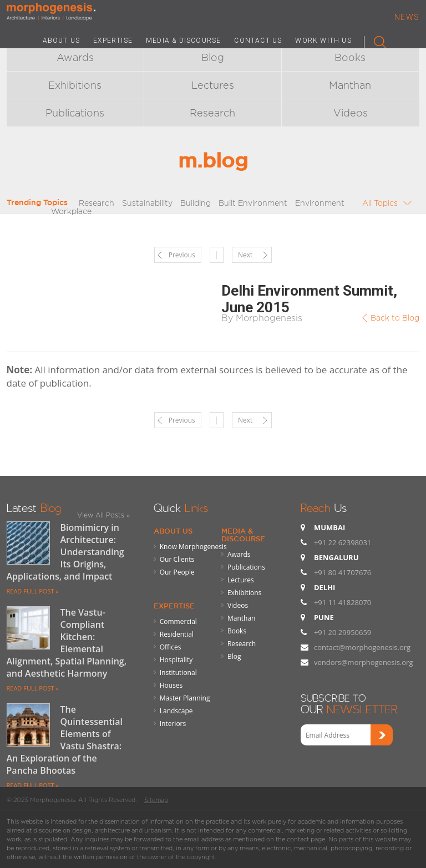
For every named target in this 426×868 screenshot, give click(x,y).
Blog (213, 57)
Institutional (178, 672)
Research (212, 113)
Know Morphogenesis (193, 547)
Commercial (178, 621)
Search (375, 40)
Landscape (176, 711)
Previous (182, 255)
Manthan (350, 85)
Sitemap (156, 800)
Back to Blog (395, 318)
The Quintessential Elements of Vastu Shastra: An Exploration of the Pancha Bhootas (65, 740)
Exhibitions (75, 85)
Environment (320, 203)
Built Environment (253, 203)
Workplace (71, 211)
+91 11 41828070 (343, 602)
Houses (171, 685)
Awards (75, 57)
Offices (171, 647)
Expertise (174, 606)
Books (350, 57)
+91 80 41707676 (343, 572)
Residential (177, 634)
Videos (351, 113)
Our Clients (177, 559)
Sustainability (147, 203)
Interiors (173, 724)
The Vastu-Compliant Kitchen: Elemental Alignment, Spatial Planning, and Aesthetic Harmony (67, 643)
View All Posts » (103, 515)
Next (245, 255)
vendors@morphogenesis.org (364, 662)
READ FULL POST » (33, 591)
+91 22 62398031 (343, 542)
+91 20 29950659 (343, 632)
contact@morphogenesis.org (362, 647)
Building (196, 203)
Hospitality (176, 660)
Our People (177, 572)
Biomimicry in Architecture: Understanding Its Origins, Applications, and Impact (65, 552)
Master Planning (185, 698)
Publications (75, 113)
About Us (173, 531)
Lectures (213, 85)
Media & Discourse (243, 535)
